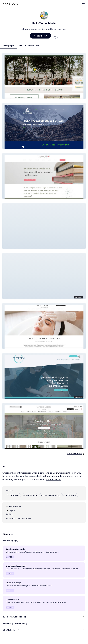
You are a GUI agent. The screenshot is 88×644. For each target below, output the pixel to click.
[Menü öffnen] (83, 4)
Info (20, 46)
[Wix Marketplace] (11, 4)
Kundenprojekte (9, 46)
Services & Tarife (32, 46)
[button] (44, 76)
